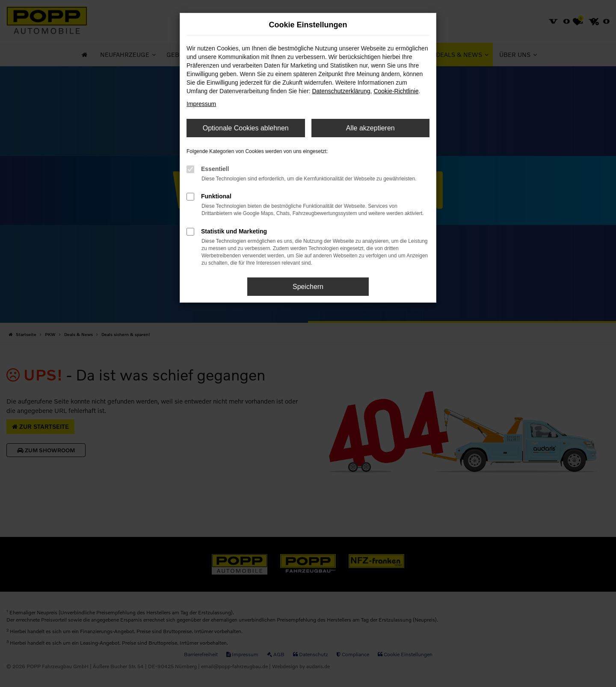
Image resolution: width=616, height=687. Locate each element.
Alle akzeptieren (370, 128)
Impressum (201, 104)
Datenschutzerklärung (341, 91)
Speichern (308, 287)
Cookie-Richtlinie (396, 91)
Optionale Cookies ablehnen (246, 128)
